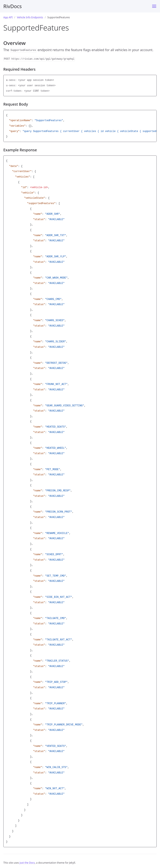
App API (8, 17)
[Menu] (154, 6)
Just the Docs (27, 863)
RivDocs (12, 6)
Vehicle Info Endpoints (30, 17)
